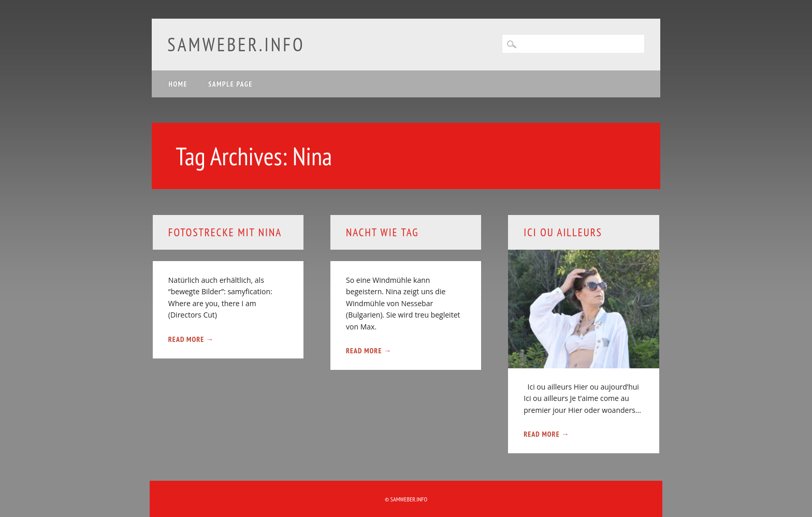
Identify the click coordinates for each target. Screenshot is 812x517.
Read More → (191, 339)
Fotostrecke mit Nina (225, 232)
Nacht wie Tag (382, 232)
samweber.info (236, 44)
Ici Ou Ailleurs (563, 232)
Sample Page (230, 84)
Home (178, 84)
